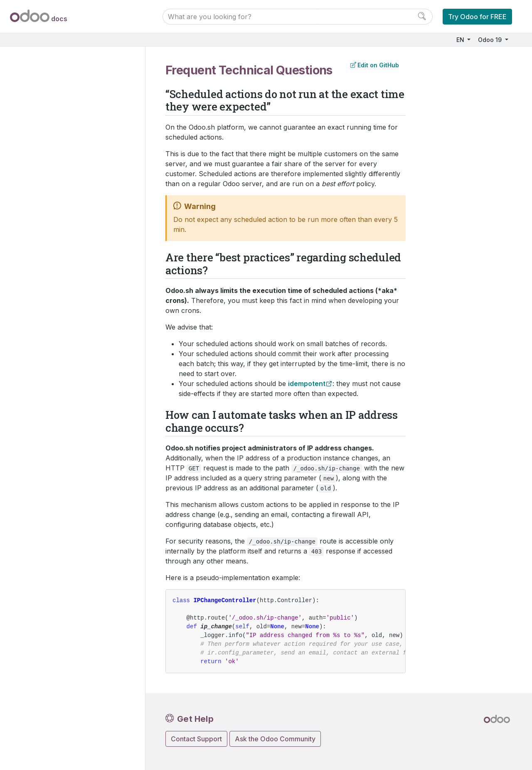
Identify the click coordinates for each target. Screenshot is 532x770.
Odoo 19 (491, 40)
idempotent (307, 384)
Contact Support (196, 739)
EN (461, 40)
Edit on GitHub (375, 65)
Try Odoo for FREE (477, 17)
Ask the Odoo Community (275, 739)
